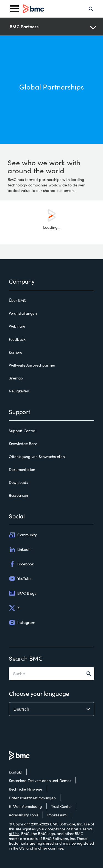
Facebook (21, 564)
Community (23, 535)
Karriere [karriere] (16, 352)
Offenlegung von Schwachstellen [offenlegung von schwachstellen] (37, 457)
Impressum (57, 815)
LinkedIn (20, 549)
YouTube (20, 579)
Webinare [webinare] (17, 326)
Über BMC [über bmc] (18, 300)
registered (45, 843)
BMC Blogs (22, 593)
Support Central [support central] (23, 431)
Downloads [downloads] (18, 482)
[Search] (91, 9)
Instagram (22, 623)
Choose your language (39, 693)
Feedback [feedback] (17, 339)
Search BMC (26, 658)
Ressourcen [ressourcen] (18, 495)
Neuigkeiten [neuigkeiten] (19, 391)
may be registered (79, 843)
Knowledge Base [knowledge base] (23, 444)
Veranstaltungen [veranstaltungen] (23, 313)
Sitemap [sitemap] (16, 378)
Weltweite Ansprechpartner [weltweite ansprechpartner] (32, 365)
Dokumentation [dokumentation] (22, 470)
